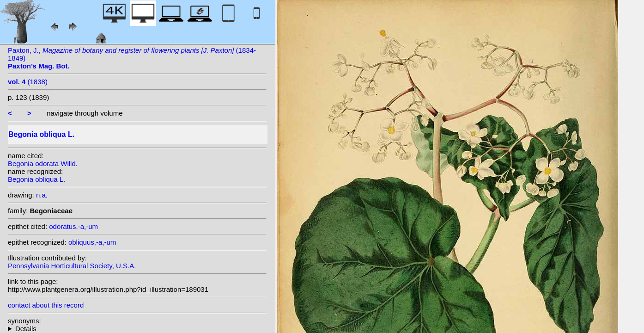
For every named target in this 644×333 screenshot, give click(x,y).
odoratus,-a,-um (73, 226)
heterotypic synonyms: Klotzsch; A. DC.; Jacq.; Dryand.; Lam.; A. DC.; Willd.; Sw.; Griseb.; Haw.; (137, 329)
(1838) (28, 82)
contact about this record (46, 305)
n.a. (42, 195)
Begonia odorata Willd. (43, 163)
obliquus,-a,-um (92, 242)
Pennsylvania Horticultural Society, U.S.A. (72, 266)
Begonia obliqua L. (36, 179)
